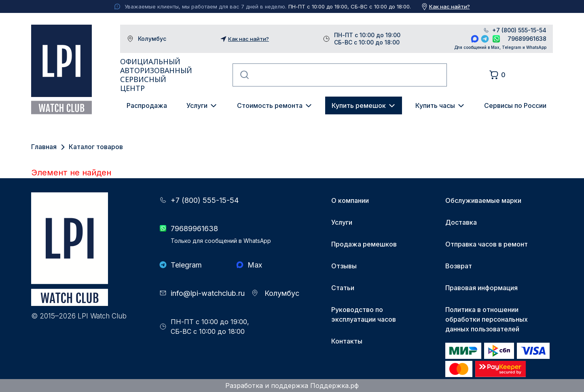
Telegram (485, 39)
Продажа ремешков (364, 244)
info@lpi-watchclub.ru (208, 293)
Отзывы (344, 266)
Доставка (461, 222)
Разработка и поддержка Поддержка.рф (292, 386)
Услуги (197, 105)
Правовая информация (481, 288)
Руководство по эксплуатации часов (364, 314)
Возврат (459, 266)
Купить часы (435, 105)
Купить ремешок (359, 105)
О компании (350, 200)
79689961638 (527, 39)
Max (475, 39)
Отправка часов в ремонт (487, 244)
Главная (44, 147)
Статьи (343, 288)
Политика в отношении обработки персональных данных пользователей (487, 319)
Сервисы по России (515, 105)
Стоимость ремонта (270, 105)
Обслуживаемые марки (483, 200)
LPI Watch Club (61, 70)
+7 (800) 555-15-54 (519, 30)
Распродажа (147, 105)
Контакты (347, 341)
